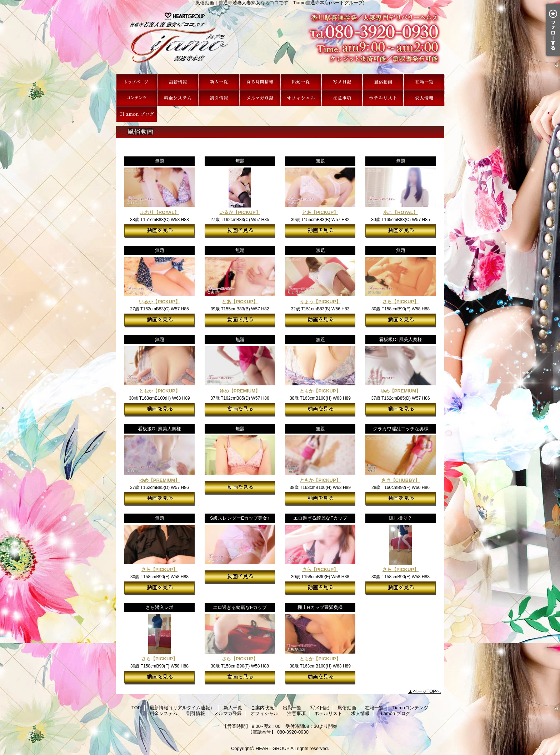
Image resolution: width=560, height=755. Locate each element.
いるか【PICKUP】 (240, 212)
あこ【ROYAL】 (400, 212)
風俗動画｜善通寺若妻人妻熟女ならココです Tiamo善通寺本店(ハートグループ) (280, 40)
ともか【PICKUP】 (159, 391)
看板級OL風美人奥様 (401, 339)
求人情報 (424, 98)
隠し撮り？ (401, 518)
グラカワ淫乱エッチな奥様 (401, 429)
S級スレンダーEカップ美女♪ (240, 518)
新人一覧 (219, 82)
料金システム (178, 98)
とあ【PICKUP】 (320, 212)
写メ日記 (342, 82)
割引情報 (219, 98)
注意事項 (342, 98)
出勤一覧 (301, 82)
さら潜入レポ (160, 607)
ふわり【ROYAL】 (159, 212)
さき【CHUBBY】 (401, 480)
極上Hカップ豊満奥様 (320, 607)
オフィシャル (301, 98)
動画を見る (159, 231)
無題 (160, 161)
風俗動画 (383, 82)
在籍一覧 (424, 82)
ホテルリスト (383, 98)
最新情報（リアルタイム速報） (178, 82)
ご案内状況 (260, 82)
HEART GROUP (273, 748)
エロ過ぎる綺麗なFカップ (320, 518)
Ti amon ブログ (137, 114)
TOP (137, 82)
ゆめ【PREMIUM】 (240, 391)
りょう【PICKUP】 (320, 302)
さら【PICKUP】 (401, 302)
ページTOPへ (427, 691)
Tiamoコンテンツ (137, 98)
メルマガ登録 (260, 98)
